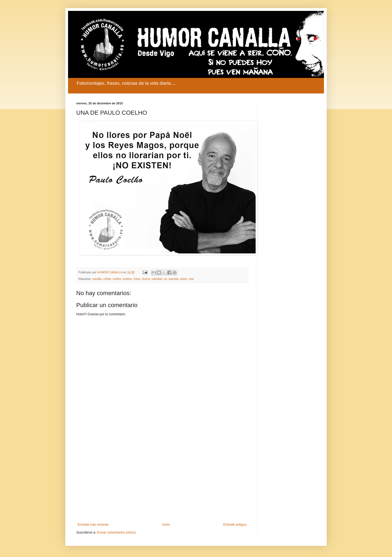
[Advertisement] (162, 478)
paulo (183, 279)
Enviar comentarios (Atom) (116, 532)
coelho (117, 279)
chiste (107, 279)
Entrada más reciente (93, 525)
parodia (173, 279)
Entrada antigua (235, 525)
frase (137, 279)
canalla (97, 279)
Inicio (166, 525)
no (165, 279)
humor (146, 279)
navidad (157, 279)
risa (191, 279)
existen (127, 279)
